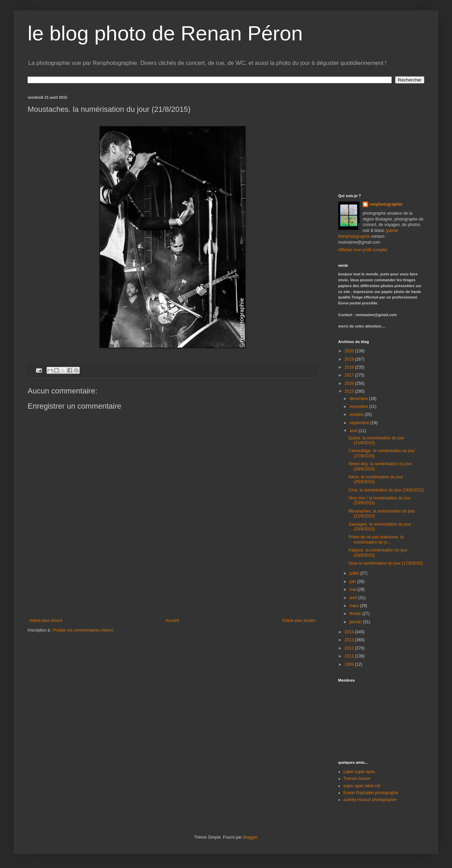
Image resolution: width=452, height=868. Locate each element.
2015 (350, 391)
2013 (350, 640)
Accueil (172, 621)
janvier (356, 622)
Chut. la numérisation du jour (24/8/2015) (386, 490)
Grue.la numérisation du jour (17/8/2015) (386, 563)
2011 (350, 656)
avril (354, 598)
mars (355, 606)
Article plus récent (46, 621)
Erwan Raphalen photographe (371, 793)
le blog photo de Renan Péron (165, 33)
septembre (360, 423)
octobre (357, 415)
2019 (350, 359)
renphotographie (386, 204)
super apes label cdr (362, 786)
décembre (359, 399)
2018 (350, 367)
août (354, 431)
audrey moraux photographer (370, 800)
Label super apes (359, 772)
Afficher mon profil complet (363, 250)
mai (353, 589)
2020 (350, 351)
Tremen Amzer (357, 779)
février (356, 614)
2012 (350, 648)
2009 (350, 664)
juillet (355, 573)
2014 (350, 632)
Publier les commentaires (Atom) (83, 630)
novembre (359, 407)
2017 (350, 375)
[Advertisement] (173, 588)
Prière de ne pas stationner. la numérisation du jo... (376, 539)
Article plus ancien (299, 621)
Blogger (250, 837)
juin (353, 582)
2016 (350, 383)
